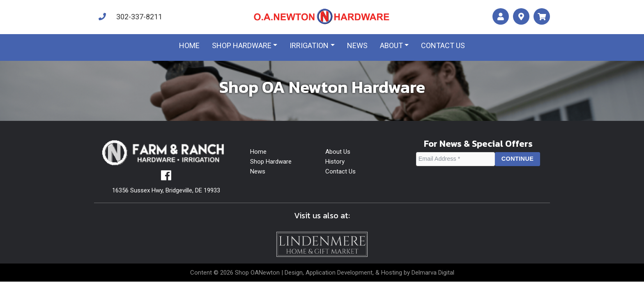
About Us (338, 152)
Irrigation (309, 45)
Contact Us (340, 171)
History (335, 162)
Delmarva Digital (433, 273)
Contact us (443, 45)
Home (189, 45)
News (357, 45)
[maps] (521, 17)
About (391, 45)
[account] (501, 17)
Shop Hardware (242, 45)
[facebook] (166, 178)
